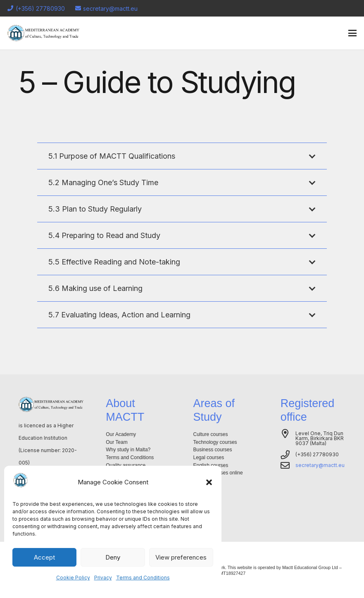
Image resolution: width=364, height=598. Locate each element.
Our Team (117, 442)
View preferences (181, 557)
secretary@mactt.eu (320, 465)
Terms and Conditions (143, 578)
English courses (211, 465)
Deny (113, 557)
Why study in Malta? (128, 450)
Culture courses (211, 434)
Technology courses (215, 442)
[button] (209, 482)
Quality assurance (126, 465)
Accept (44, 557)
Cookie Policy (73, 578)
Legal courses (209, 457)
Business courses (213, 450)
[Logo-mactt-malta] (43, 33)
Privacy (103, 578)
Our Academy (121, 434)
